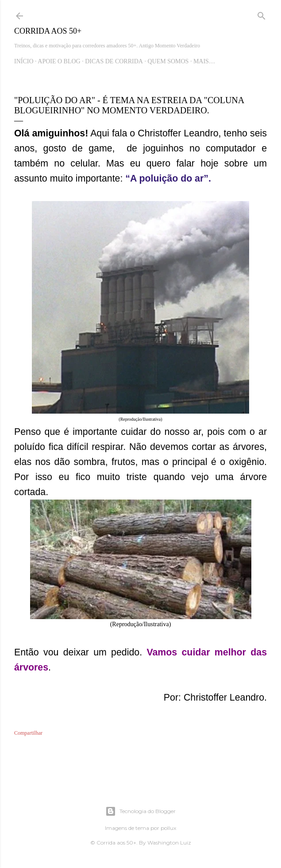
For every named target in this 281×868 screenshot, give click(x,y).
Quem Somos (168, 61)
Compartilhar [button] (28, 733)
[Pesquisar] (262, 14)
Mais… (204, 61)
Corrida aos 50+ (48, 31)
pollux (168, 828)
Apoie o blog (59, 61)
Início (24, 61)
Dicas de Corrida (114, 61)
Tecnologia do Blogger (140, 811)
